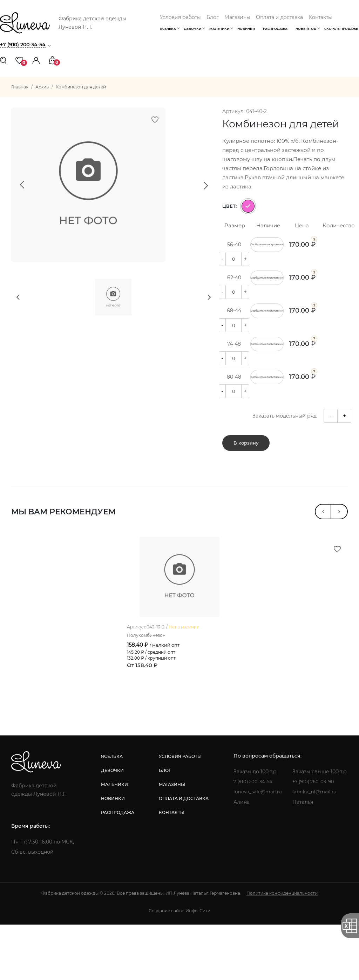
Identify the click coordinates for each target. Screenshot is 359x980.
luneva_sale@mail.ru (257, 847)
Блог (213, 17)
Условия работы (180, 17)
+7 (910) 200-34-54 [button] (25, 44)
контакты (171, 868)
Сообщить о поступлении (267, 248)
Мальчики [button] (219, 29)
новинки (112, 854)
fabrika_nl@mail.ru (315, 847)
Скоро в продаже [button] (341, 29)
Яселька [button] (168, 29)
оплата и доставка (183, 854)
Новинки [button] (246, 29)
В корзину (246, 475)
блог (164, 826)
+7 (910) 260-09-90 (315, 837)
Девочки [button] (193, 29)
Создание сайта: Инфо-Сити (179, 966)
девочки (112, 826)
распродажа (117, 868)
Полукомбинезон (149, 691)
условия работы (179, 812)
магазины (171, 840)
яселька (111, 812)
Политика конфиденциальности (282, 949)
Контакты (320, 17)
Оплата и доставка (279, 17)
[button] (36, 60)
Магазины (237, 17)
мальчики (114, 840)
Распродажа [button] (275, 29)
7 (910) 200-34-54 (253, 837)
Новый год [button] (306, 29)
